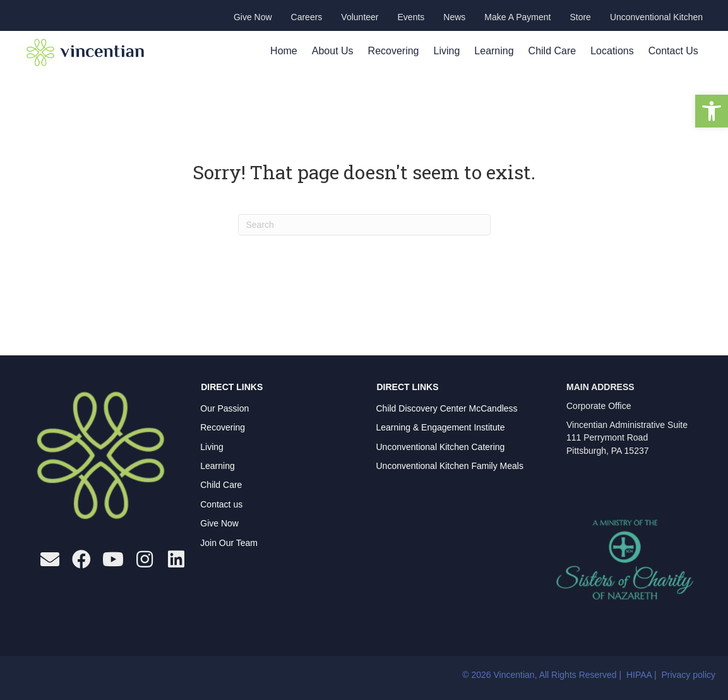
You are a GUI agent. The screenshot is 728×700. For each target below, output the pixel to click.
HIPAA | (643, 675)
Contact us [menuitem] (221, 504)
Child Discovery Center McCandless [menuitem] (447, 408)
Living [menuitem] (447, 51)
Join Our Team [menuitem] (229, 543)
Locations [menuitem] (612, 51)
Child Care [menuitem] (552, 51)
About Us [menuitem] (333, 51)
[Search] (364, 225)
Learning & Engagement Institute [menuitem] (441, 427)
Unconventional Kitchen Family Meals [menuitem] (450, 466)
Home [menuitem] (284, 51)
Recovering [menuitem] (394, 51)
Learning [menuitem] (494, 51)
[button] (712, 111)
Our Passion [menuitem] (224, 408)
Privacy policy (688, 675)
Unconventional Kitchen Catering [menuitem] (441, 447)
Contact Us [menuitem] (673, 51)
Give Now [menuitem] (219, 523)
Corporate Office (599, 406)
